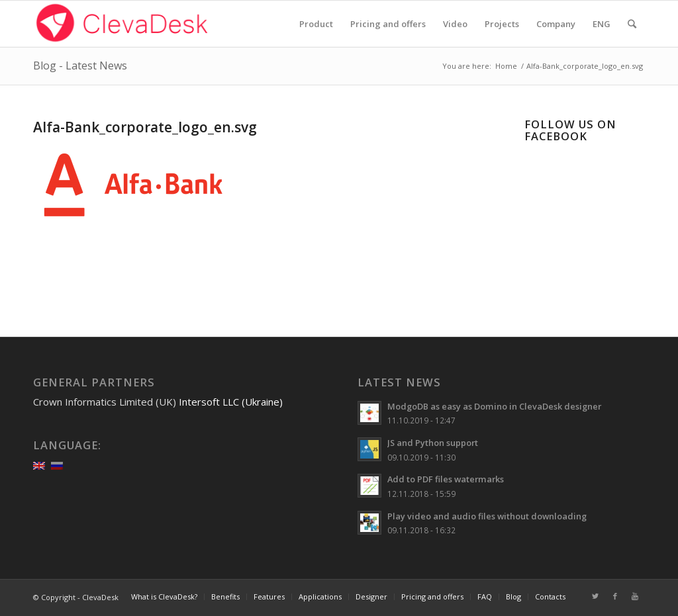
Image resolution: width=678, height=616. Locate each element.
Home (506, 66)
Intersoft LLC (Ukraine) (231, 402)
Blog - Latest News (80, 66)
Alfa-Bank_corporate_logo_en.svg (145, 127)
